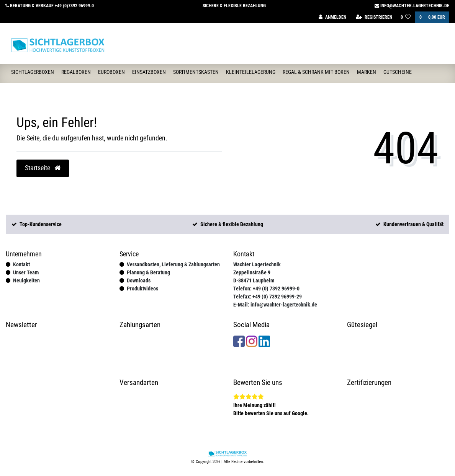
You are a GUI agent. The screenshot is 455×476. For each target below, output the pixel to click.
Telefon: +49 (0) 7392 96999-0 (266, 289)
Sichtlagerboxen (33, 72)
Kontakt (21, 264)
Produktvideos (142, 289)
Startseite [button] (43, 168)
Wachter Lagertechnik (257, 264)
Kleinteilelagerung (251, 72)
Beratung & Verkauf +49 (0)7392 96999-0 (50, 6)
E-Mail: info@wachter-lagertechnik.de (275, 305)
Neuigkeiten (26, 280)
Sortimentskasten (196, 72)
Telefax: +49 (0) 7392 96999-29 (268, 297)
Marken (367, 72)
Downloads (139, 280)
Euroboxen (111, 72)
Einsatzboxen (149, 72)
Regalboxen (76, 72)
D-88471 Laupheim (254, 280)
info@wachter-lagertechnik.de (412, 6)
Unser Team (26, 272)
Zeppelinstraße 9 (252, 272)
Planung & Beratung (148, 272)
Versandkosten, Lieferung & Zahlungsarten (173, 264)
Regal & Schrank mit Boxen (316, 72)
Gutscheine (398, 72)
